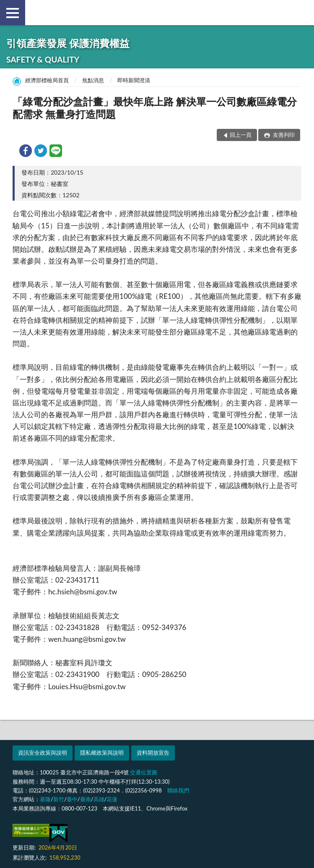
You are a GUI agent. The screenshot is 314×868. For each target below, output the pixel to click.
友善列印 (283, 135)
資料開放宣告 (153, 753)
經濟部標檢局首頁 (47, 80)
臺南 (86, 799)
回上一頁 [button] (241, 135)
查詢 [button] (301, 13)
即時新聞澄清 (134, 80)
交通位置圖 (144, 772)
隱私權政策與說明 (102, 753)
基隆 (45, 799)
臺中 (72, 799)
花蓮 (112, 799)
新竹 (59, 799)
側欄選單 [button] (13, 13)
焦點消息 (93, 80)
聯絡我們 (178, 790)
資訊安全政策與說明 (43, 753)
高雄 (99, 799)
